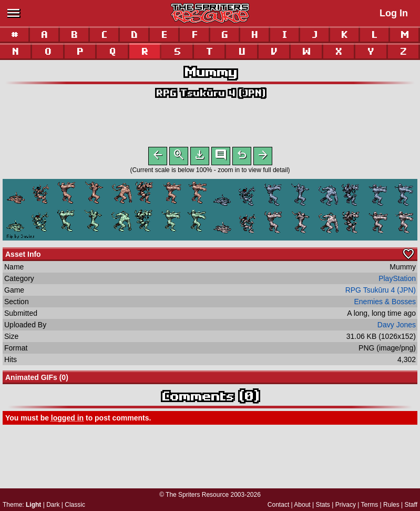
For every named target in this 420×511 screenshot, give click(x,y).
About (302, 505)
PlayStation (397, 280)
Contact (278, 505)
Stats (323, 505)
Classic (75, 505)
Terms (370, 505)
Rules (391, 505)
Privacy (346, 505)
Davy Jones (397, 327)
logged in (67, 420)
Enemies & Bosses (385, 304)
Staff (411, 505)
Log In (394, 13)
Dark (53, 505)
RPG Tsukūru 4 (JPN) (210, 93)
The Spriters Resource (197, 495)
